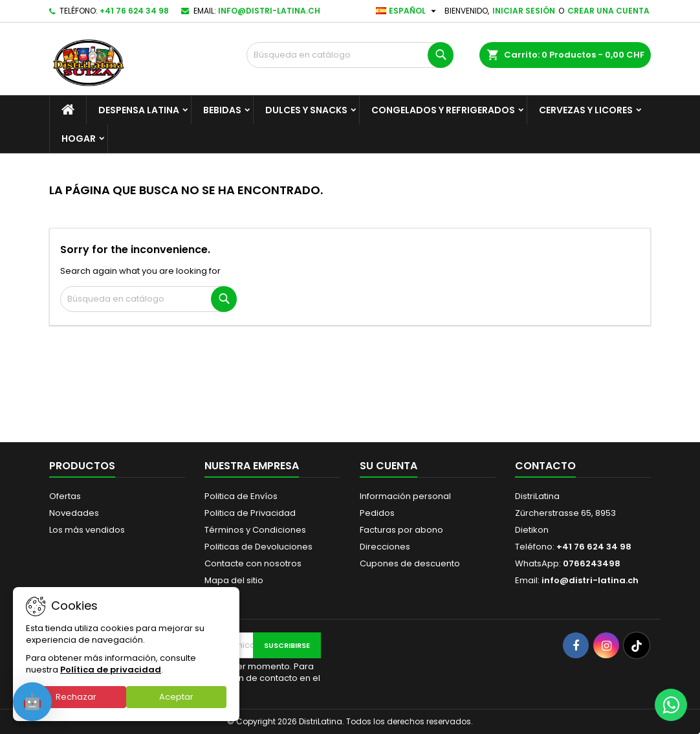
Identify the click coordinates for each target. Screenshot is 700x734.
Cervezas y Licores (586, 110)
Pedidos (377, 513)
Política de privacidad (111, 670)
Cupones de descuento (410, 563)
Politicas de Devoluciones (258, 547)
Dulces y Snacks (306, 110)
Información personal (405, 496)
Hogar (79, 139)
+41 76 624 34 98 (134, 11)
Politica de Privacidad (250, 513)
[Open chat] (32, 702)
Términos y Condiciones (255, 530)
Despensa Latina (139, 110)
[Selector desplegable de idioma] (408, 11)
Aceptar (176, 697)
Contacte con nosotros (253, 563)
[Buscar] (350, 55)
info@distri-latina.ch (269, 11)
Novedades (74, 513)
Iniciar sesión (524, 11)
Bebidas (222, 110)
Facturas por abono (401, 530)
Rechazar (76, 697)
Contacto (545, 466)
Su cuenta (388, 466)
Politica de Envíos (241, 496)
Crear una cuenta (608, 11)
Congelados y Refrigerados (443, 110)
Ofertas (65, 496)
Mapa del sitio (234, 580)
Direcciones (385, 547)
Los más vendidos (87, 530)
